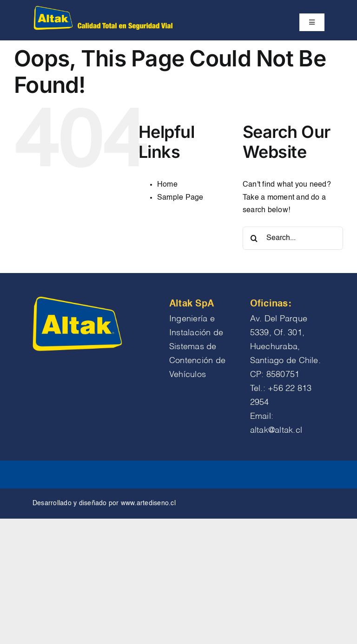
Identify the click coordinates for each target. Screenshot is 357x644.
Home (167, 185)
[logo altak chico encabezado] (102, 8)
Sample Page (180, 198)
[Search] (254, 238)
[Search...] (293, 238)
